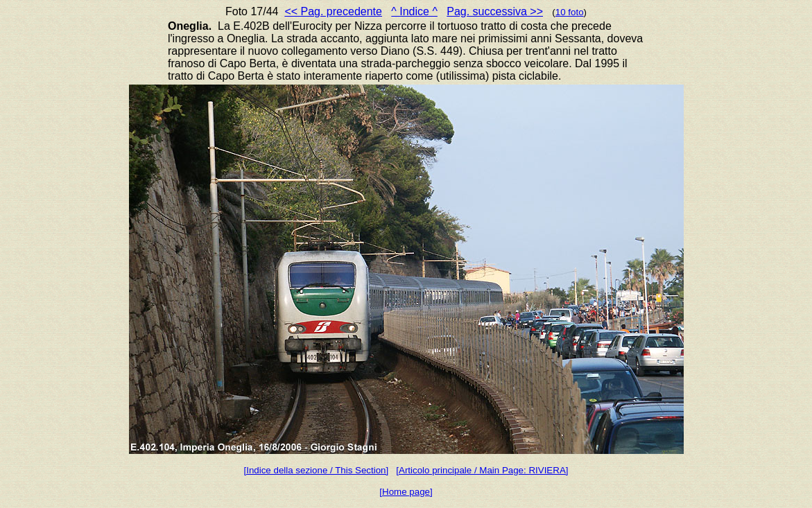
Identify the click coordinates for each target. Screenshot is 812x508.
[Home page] (406, 492)
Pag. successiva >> (495, 11)
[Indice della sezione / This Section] (317, 470)
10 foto (570, 12)
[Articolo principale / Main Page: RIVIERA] (482, 470)
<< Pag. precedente (333, 11)
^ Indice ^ (414, 11)
